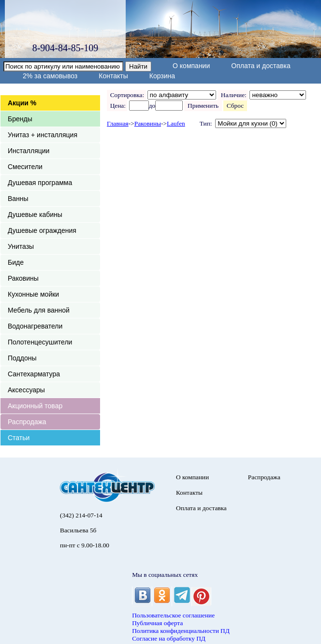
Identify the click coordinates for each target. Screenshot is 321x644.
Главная (118, 123)
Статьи (19, 438)
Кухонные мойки (33, 294)
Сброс (235, 106)
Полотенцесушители (40, 342)
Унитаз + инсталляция (43, 135)
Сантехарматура (34, 374)
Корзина (162, 76)
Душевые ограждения (42, 230)
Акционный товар (35, 406)
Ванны (18, 199)
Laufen (176, 123)
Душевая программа (40, 183)
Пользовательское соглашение (173, 615)
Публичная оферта (157, 623)
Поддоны (22, 358)
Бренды (20, 119)
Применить (203, 106)
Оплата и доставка (261, 66)
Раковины (23, 278)
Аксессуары (26, 390)
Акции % (22, 103)
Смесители (25, 167)
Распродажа (27, 422)
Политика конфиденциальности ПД (181, 631)
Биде (16, 262)
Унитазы (21, 246)
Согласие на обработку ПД (169, 638)
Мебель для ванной (39, 310)
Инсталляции (29, 151)
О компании (191, 66)
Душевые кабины (35, 215)
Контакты (113, 76)
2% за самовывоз (50, 76)
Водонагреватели (35, 326)
